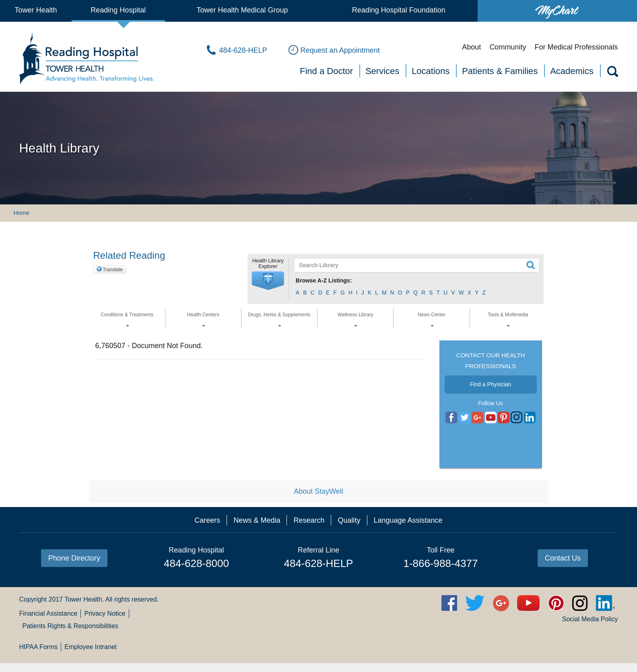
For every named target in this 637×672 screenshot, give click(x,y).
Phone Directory (74, 558)
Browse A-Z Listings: (324, 280)
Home (21, 213)
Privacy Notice (105, 613)
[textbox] (412, 265)
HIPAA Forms (38, 647)
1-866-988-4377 (440, 563)
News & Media (257, 520)
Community (508, 47)
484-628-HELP (318, 563)
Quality (349, 520)
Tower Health (36, 10)
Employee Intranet (91, 647)
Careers (207, 520)
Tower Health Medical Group (242, 10)
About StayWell (318, 491)
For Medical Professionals (576, 47)
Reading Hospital (118, 10)
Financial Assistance (48, 613)
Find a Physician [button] (491, 384)
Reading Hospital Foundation (399, 10)
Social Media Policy (590, 619)
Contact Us (563, 558)
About (471, 47)
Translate (113, 270)
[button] (268, 281)
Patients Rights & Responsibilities (70, 626)
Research (309, 520)
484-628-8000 (196, 563)
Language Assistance (408, 520)
